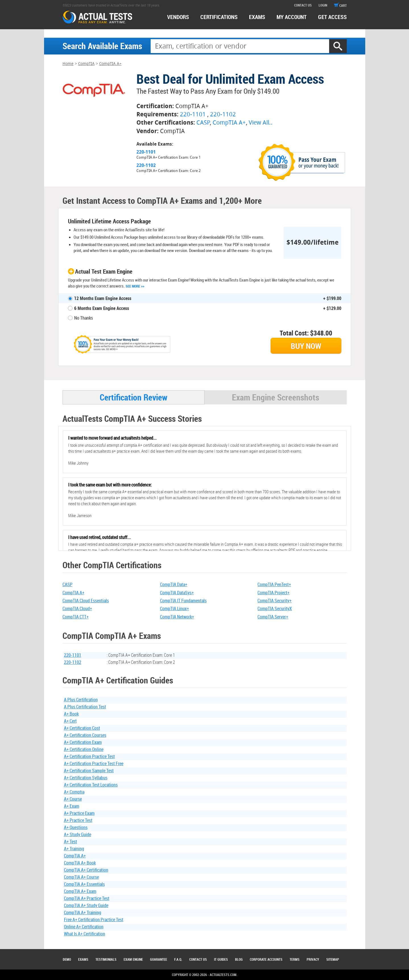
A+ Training (74, 849)
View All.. (261, 122)
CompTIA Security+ (275, 601)
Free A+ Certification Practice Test (94, 920)
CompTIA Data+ (174, 584)
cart (340, 5)
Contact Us (198, 959)
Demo (67, 959)
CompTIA (86, 64)
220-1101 (193, 114)
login (323, 5)
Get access (332, 17)
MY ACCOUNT (292, 17)
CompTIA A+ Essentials (84, 884)
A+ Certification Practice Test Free (94, 763)
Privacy (313, 959)
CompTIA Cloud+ (77, 608)
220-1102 (223, 114)
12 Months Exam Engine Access (103, 298)
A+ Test (70, 842)
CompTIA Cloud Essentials (86, 601)
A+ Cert (70, 721)
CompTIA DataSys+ (177, 593)
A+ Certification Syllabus (86, 778)
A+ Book (71, 714)
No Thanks (84, 318)
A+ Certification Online (84, 749)
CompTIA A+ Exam (80, 891)
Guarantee (159, 959)
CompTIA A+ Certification (86, 870)
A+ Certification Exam (83, 742)
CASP (203, 122)
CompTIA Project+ (274, 593)
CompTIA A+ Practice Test (87, 898)
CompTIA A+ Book (80, 863)
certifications (219, 17)
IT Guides (221, 959)
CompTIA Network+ (177, 617)
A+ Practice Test (78, 820)
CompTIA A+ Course (81, 877)
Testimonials (106, 959)
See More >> (135, 286)
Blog (239, 959)
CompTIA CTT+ (76, 617)
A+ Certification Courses (85, 735)
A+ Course (73, 799)
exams (257, 17)
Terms (295, 959)
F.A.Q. (178, 959)
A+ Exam (72, 806)
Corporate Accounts (266, 959)
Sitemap (333, 959)
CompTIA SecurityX (275, 608)
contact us (303, 5)
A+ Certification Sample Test (89, 771)
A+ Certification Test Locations (91, 785)
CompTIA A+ (110, 64)
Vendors (178, 17)
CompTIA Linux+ (175, 608)
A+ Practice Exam (79, 813)
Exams (83, 959)
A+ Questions (76, 827)
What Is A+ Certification (85, 934)
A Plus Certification (81, 700)
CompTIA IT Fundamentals (183, 601)
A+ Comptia (74, 792)
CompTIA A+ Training (83, 912)
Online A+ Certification (84, 927)
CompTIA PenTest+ (274, 584)
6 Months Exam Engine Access (102, 308)
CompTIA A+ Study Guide (86, 905)
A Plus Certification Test (85, 707)
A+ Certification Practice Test (89, 756)
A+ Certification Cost (82, 728)
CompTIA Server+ (273, 617)
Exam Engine (133, 959)
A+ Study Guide (78, 834)
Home (68, 64)
